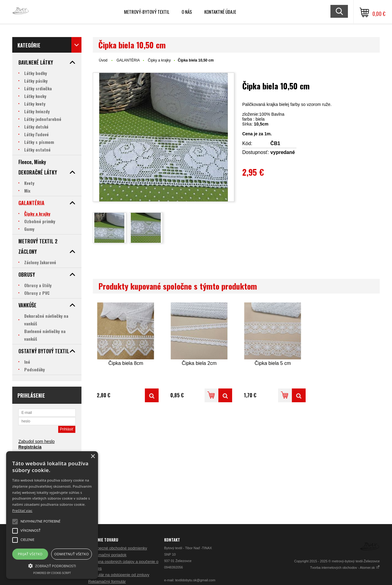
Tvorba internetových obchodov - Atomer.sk (345, 568)
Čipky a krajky (159, 60)
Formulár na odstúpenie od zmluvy (119, 575)
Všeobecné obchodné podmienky (118, 548)
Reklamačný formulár (107, 581)
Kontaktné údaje (220, 12)
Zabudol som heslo (36, 441)
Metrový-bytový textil (147, 12)
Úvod (103, 60)
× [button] (93, 457)
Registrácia (30, 447)
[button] (52, 565)
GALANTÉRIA (128, 60)
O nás (187, 12)
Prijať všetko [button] (30, 554)
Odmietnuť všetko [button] (72, 554)
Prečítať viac (22, 510)
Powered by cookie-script (52, 573)
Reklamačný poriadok (107, 555)
